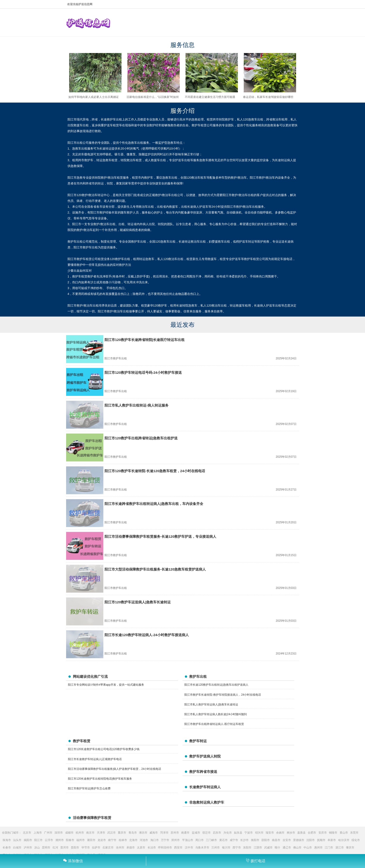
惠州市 (318, 848)
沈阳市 (311, 840)
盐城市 (196, 833)
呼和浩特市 (165, 848)
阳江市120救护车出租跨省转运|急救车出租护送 (141, 438)
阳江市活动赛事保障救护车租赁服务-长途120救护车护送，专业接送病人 (160, 536)
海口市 (155, 840)
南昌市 (276, 840)
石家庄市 (108, 848)
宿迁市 (206, 833)
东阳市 (247, 848)
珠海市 (7, 840)
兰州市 (216, 848)
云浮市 (49, 840)
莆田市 (91, 840)
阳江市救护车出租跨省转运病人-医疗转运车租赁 (214, 724)
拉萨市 (96, 848)
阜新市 (332, 840)
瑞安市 (270, 833)
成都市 (69, 833)
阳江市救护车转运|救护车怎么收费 (89, 788)
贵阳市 (75, 848)
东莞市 (354, 833)
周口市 (199, 840)
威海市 (154, 833)
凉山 (37, 848)
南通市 (185, 833)
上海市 (38, 833)
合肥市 (312, 833)
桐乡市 (291, 833)
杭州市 (80, 833)
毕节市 (86, 848)
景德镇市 (299, 840)
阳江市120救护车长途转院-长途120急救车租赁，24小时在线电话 (155, 471)
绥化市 (356, 840)
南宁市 (112, 840)
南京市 (90, 833)
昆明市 (46, 848)
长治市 (152, 848)
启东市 (217, 833)
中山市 (308, 848)
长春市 (7, 848)
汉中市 (189, 848)
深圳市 (59, 833)
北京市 (27, 833)
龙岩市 (102, 840)
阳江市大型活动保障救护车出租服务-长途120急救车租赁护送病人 (155, 569)
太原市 (141, 848)
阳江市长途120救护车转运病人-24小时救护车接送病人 (147, 635)
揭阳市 (28, 840)
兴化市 (228, 833)
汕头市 (17, 840)
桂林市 (123, 840)
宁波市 (249, 833)
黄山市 (344, 833)
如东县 (238, 833)
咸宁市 (234, 840)
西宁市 (237, 848)
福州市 (81, 840)
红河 (55, 848)
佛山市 (297, 848)
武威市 (268, 848)
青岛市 (133, 833)
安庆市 (323, 833)
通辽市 (287, 848)
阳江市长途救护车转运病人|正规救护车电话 (95, 759)
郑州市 (176, 840)
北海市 (133, 840)
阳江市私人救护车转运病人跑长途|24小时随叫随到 (216, 714)
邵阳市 (266, 840)
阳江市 (38, 840)
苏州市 (175, 833)
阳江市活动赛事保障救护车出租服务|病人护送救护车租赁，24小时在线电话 (115, 769)
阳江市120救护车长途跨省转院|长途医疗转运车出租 (145, 340)
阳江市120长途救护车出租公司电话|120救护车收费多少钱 (104, 749)
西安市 (178, 848)
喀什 (277, 848)
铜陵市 (333, 833)
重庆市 (122, 833)
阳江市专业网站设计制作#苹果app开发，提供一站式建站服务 (106, 685)
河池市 (144, 840)
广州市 (48, 833)
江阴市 (258, 848)
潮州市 (60, 840)
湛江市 (340, 848)
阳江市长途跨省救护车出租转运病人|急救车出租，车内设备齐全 (154, 504)
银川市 (226, 848)
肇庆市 (350, 848)
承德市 (131, 848)
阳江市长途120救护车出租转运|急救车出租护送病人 (216, 685)
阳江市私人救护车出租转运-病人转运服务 (137, 405)
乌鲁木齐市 (202, 848)
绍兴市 (259, 833)
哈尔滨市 (344, 840)
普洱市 (64, 848)
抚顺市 (321, 840)
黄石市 (223, 840)
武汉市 (112, 833)
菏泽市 (164, 833)
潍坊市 (143, 833)
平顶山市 (188, 840)
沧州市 (120, 848)
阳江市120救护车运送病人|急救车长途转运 (138, 602)
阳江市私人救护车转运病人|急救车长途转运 (211, 704)
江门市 (329, 848)
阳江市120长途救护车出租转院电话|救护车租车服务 (100, 779)
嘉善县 (301, 833)
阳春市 (70, 840)
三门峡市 (211, 840)
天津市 (101, 833)
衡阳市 (255, 840)
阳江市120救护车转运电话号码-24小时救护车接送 (143, 372)
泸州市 (28, 848)
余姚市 (280, 833)
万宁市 (165, 840)
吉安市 (287, 840)
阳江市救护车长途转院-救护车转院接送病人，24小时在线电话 (223, 695)
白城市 (17, 848)
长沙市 (244, 840)
